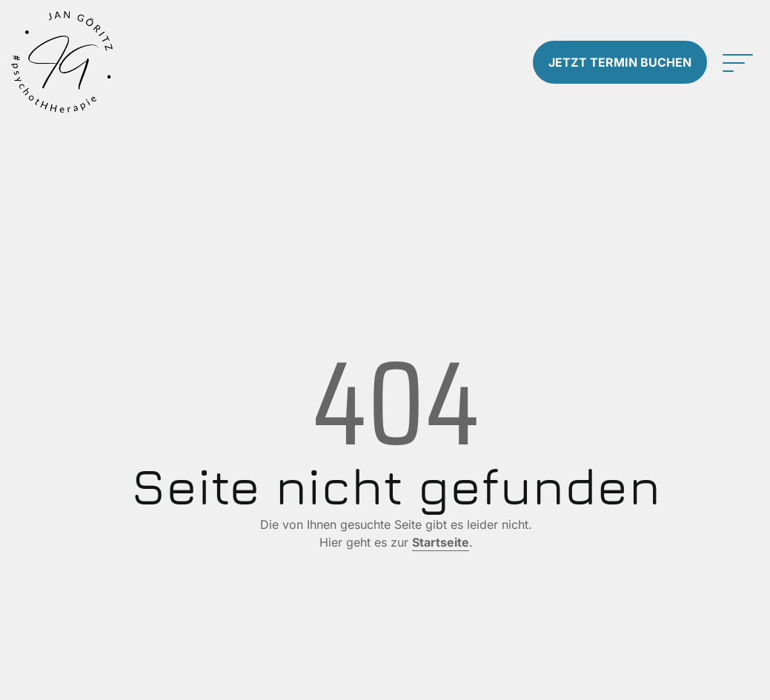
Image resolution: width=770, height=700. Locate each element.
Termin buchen (620, 62)
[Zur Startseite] (96, 62)
